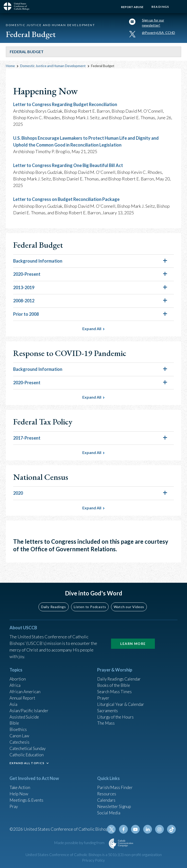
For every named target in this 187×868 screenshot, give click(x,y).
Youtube (137, 829)
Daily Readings (54, 601)
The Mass (106, 720)
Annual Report (23, 693)
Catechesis (20, 740)
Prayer (104, 693)
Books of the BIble (114, 680)
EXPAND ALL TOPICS (27, 761)
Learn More (133, 638)
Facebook (125, 829)
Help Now (19, 792)
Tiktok (172, 829)
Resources (107, 792)
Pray (14, 805)
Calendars (107, 799)
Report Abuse (131, 7)
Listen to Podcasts (90, 601)
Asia (14, 700)
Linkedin (148, 829)
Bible (15, 720)
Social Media (109, 812)
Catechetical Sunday (29, 746)
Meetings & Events (28, 799)
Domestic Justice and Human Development (53, 67)
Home (10, 67)
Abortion (18, 674)
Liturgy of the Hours (116, 713)
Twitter (113, 829)
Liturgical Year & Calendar (122, 700)
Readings (160, 7)
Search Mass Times (115, 687)
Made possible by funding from (80, 843)
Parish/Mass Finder (116, 785)
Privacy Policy (93, 860)
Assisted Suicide (25, 713)
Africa (15, 680)
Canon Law (20, 733)
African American (26, 687)
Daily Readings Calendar (121, 674)
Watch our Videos (129, 601)
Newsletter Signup (115, 805)
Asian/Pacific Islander (30, 707)
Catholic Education (27, 753)
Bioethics (19, 726)
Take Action (20, 785)
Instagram (160, 829)
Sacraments (108, 707)
